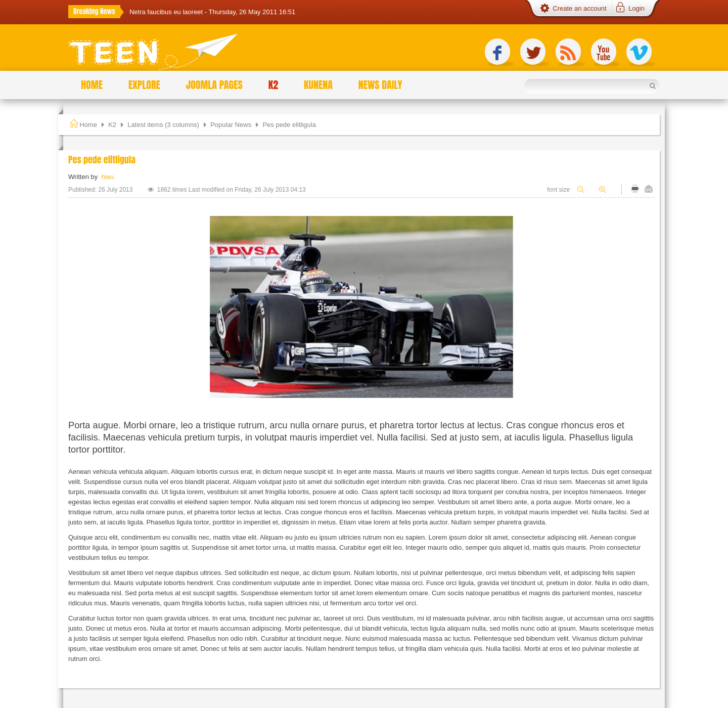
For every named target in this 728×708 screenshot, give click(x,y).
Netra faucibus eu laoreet (167, 12)
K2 (112, 125)
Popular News (231, 125)
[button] (629, 9)
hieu (108, 177)
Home (88, 125)
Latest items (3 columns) (163, 125)
